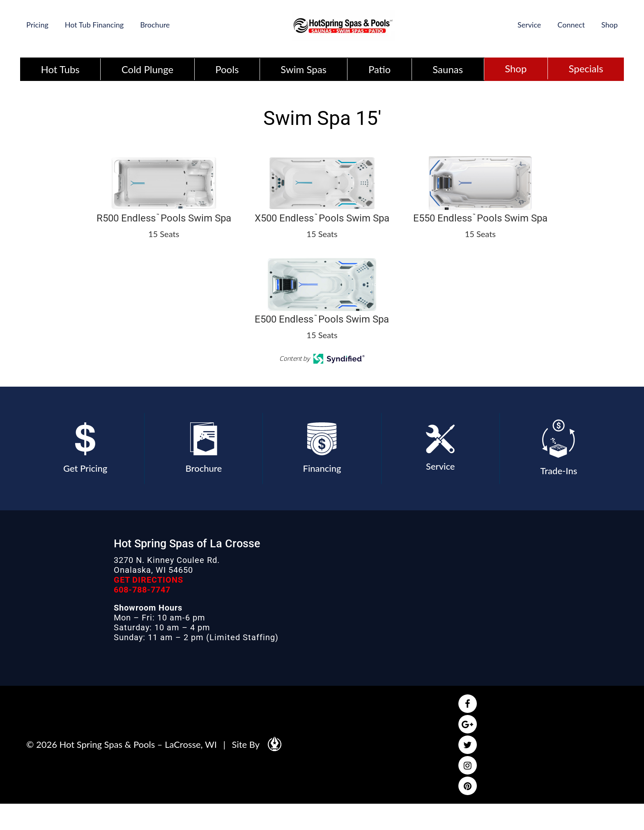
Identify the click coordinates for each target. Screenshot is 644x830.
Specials (586, 68)
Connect (571, 25)
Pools (227, 69)
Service (529, 25)
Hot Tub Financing (94, 25)
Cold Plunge (147, 69)
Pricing (37, 25)
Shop (609, 25)
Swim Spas (304, 69)
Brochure (155, 25)
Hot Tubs (60, 69)
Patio (379, 69)
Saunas (448, 69)
